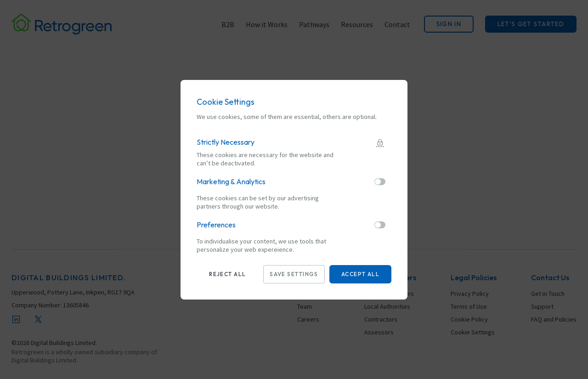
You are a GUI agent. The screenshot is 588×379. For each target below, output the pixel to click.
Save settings (294, 274)
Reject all (227, 274)
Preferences (216, 225)
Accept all (360, 274)
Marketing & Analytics (231, 181)
